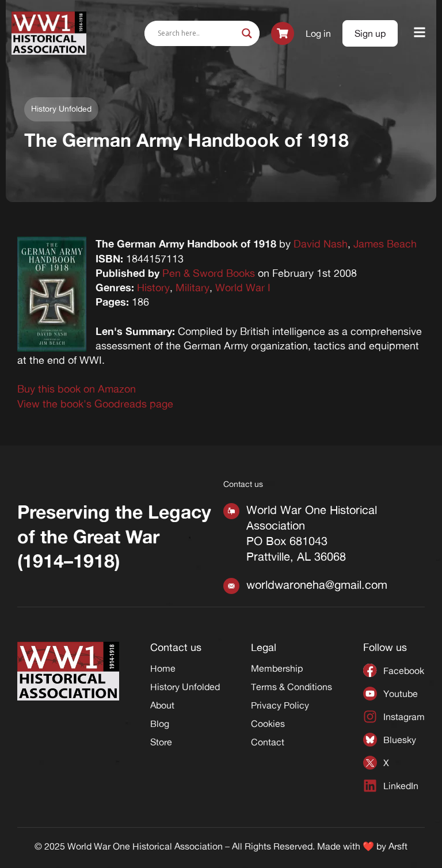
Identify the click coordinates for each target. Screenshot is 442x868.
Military (193, 287)
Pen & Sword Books (209, 273)
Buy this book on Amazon (77, 389)
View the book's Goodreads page (95, 403)
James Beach (385, 243)
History (153, 287)
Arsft (398, 846)
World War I (243, 287)
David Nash (321, 243)
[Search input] (197, 33)
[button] (420, 33)
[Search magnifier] (247, 33)
